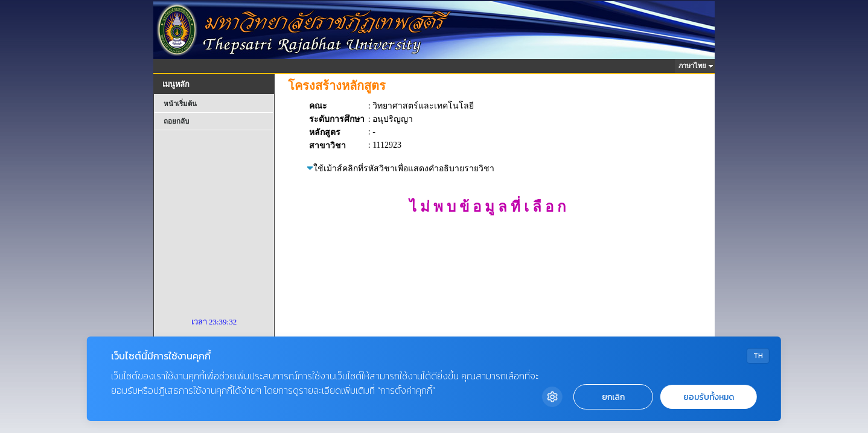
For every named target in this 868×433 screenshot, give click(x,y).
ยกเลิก (613, 397)
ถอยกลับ (176, 121)
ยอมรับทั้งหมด (709, 397)
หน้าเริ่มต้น (180, 104)
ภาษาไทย (694, 66)
